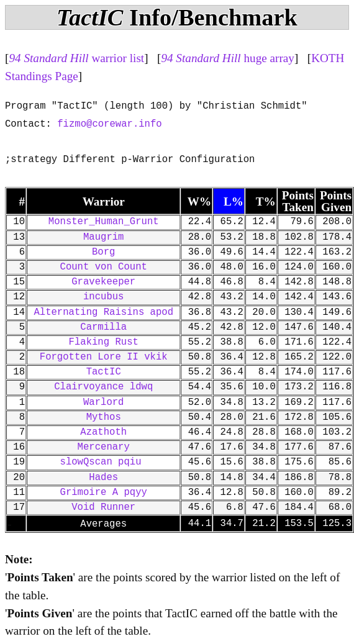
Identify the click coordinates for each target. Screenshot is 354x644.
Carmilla (103, 327)
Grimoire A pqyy (104, 492)
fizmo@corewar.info (109, 124)
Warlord (104, 402)
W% (199, 202)
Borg (103, 252)
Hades (103, 478)
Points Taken (298, 201)
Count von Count (104, 267)
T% (266, 202)
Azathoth (103, 432)
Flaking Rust (104, 342)
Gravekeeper (103, 282)
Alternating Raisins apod (103, 312)
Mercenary (104, 447)
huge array (228, 58)
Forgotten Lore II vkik (104, 357)
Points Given (336, 201)
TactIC (104, 372)
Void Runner (103, 507)
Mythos (104, 417)
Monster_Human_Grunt (104, 222)
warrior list (76, 58)
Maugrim (104, 237)
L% (234, 202)
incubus (104, 297)
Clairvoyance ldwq (103, 387)
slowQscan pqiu (104, 462)
